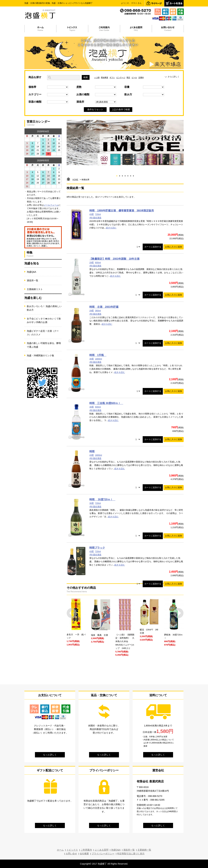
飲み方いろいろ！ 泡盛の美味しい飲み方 (44, 308)
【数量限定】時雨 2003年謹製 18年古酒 (114, 259)
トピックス (72, 850)
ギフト (112, 77)
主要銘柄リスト (35, 289)
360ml (98, 311)
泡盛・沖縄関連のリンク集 (40, 355)
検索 (86, 77)
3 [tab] (122, 175)
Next (179, 613)
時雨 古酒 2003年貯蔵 (104, 307)
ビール (134, 77)
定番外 (141, 77)
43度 (92, 214)
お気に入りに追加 (174, 247)
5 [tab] (128, 175)
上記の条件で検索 (121, 109)
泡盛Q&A (32, 272)
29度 (92, 263)
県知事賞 (104, 77)
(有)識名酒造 (95, 218)
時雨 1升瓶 (98, 355)
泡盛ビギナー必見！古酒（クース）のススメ (43, 333)
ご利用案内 (86, 850)
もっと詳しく (50, 755)
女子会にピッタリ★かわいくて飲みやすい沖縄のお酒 (44, 320)
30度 (92, 359)
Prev (72, 613)
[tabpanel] (125, 143)
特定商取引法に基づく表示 (131, 854)
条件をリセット (95, 109)
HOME (75, 180)
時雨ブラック (97, 548)
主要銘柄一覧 (144, 850)
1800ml (99, 359)
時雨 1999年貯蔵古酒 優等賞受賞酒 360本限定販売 (122, 211)
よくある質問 (102, 850)
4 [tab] (125, 175)
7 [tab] (133, 175)
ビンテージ (121, 77)
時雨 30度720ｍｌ (102, 499)
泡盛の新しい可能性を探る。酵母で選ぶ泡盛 (44, 345)
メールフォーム (51, 205)
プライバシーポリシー (103, 854)
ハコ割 (97, 77)
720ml (98, 214)
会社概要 (84, 854)
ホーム (60, 850)
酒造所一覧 (32, 280)
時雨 (92, 451)
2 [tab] (120, 175)
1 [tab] (117, 175)
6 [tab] (131, 175)
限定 (128, 77)
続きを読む (111, 228)
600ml (98, 263)
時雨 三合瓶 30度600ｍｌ (106, 403)
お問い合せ (71, 854)
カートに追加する (153, 247)
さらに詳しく (174, 77)
